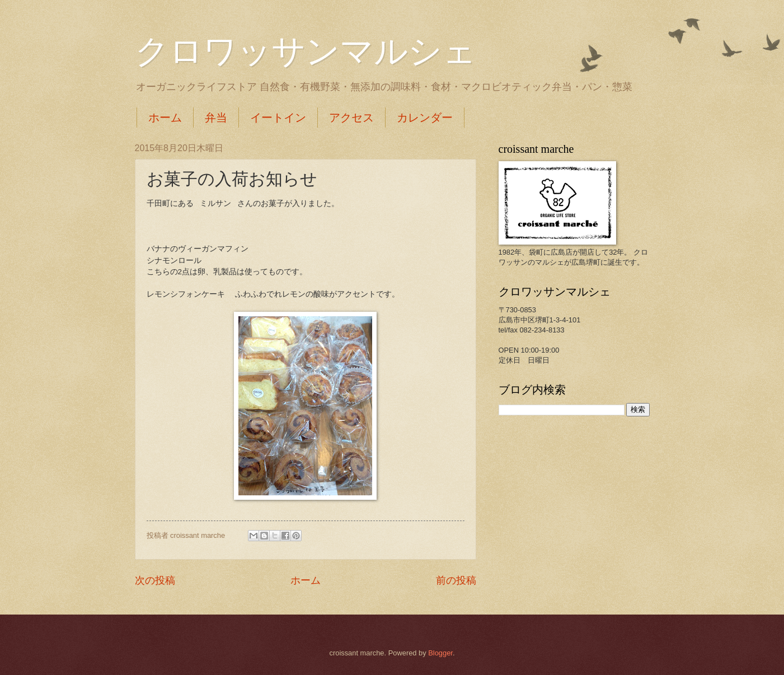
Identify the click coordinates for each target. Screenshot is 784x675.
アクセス (351, 118)
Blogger (440, 653)
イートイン (278, 118)
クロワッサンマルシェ (306, 51)
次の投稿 (155, 580)
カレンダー (425, 118)
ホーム (165, 118)
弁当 (216, 118)
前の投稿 (456, 580)
